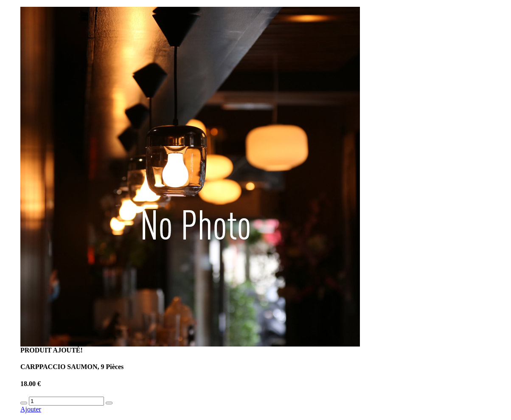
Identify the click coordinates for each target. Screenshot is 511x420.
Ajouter (31, 409)
